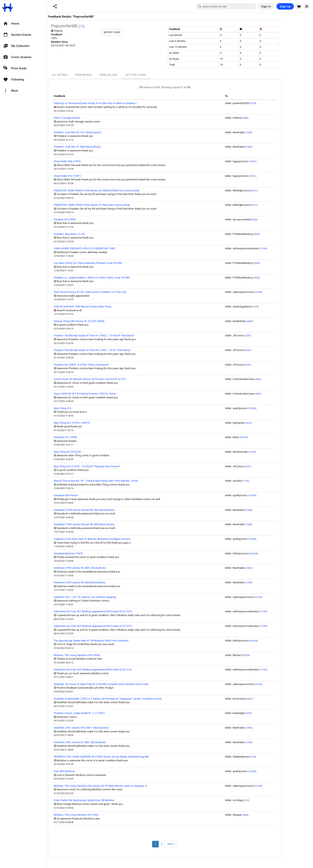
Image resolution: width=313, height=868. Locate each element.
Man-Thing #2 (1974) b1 (83, 452)
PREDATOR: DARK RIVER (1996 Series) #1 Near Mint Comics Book (107, 205)
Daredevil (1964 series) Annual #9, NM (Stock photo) (99, 510)
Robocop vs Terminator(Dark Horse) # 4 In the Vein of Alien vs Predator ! (111, 103)
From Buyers (99, 75)
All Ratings (75, 75)
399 (262, 655)
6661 (265, 699)
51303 (274, 292)
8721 (270, 191)
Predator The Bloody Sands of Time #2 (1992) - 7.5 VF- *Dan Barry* (107, 350)
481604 (269, 554)
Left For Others (151, 75)
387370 (259, 437)
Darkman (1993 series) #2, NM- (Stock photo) (95, 568)
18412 (263, 423)
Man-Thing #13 (78, 408)
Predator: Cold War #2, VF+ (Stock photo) (93, 132)
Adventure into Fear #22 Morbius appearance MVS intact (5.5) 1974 (108, 670)
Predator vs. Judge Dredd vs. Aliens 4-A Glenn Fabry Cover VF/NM (107, 278)
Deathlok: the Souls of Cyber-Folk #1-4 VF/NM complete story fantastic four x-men (116, 684)
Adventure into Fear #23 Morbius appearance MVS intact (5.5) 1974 (108, 626)
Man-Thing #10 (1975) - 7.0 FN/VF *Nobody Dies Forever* (102, 466)
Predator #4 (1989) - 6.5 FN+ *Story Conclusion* (97, 365)
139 (262, 800)
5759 (268, 103)
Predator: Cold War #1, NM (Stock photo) (93, 147)
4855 (273, 379)
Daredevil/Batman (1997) (84, 553)
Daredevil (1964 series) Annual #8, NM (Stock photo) (99, 524)
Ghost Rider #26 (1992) (83, 161)
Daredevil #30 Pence (81, 495)
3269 (270, 220)
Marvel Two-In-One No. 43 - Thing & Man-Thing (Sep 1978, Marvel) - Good (111, 481)
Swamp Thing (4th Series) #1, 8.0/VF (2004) (94, 321)
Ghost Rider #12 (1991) (83, 176)
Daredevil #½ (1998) (81, 437)
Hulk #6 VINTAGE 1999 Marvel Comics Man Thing (98, 307)
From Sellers (124, 75)
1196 (261, 481)
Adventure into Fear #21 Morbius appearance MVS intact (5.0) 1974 (108, 611)
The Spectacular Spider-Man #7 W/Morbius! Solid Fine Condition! (106, 641)
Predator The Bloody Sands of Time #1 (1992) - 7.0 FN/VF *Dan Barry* (109, 336)
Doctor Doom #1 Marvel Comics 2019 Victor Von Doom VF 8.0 (105, 379)
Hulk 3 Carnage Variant (82, 118)
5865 (261, 815)
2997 (263, 336)
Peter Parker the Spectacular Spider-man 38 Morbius (99, 800)
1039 (271, 307)
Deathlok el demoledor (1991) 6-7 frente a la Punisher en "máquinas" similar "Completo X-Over (123, 699)
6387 (264, 713)
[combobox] (226, 6)
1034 (268, 757)
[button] (55, 6)
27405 (264, 133)
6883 (265, 321)
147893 (267, 408)
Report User (127, 32)
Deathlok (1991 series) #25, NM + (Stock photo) (97, 728)
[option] (23, 24)
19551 (268, 162)
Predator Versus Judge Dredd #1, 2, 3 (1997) (95, 713)
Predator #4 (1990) (80, 219)
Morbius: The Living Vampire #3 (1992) (91, 815)
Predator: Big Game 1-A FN (84, 234)
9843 (272, 234)
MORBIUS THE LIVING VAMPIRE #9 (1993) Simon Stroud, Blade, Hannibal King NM (116, 757)
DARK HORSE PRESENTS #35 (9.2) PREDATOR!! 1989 (100, 248)
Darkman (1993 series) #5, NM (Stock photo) (95, 582)
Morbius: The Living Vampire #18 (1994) (92, 655)
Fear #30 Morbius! (80, 771)
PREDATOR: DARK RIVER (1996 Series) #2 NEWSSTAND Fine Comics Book (112, 190)
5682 (261, 118)
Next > (186, 844)
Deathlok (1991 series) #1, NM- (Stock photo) (95, 742)
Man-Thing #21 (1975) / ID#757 (87, 423)
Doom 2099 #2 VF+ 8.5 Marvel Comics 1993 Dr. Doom (100, 394)
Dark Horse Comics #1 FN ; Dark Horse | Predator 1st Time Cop (105, 292)
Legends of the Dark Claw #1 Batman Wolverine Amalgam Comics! (107, 539)
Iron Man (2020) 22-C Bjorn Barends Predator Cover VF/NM (103, 263)
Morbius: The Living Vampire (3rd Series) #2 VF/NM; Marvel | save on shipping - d (116, 786)
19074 (267, 452)
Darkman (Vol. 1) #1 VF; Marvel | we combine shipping (100, 597)
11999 (279, 249)
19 (97, 26)
